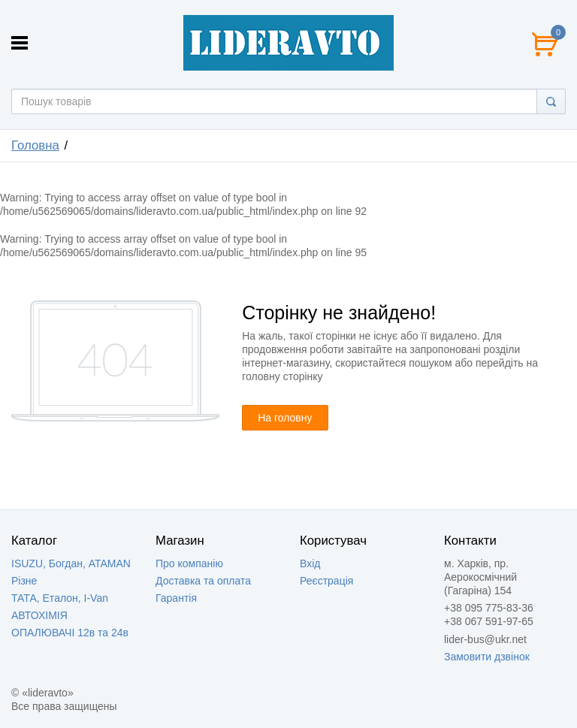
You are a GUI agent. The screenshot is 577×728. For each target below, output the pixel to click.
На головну (285, 418)
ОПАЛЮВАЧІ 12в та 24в (70, 633)
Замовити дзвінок (487, 657)
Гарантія (176, 598)
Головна (35, 145)
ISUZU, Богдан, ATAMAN (71, 563)
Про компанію (189, 563)
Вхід (310, 563)
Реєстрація (326, 581)
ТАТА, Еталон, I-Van (60, 598)
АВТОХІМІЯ (39, 615)
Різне (24, 581)
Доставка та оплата (203, 581)
